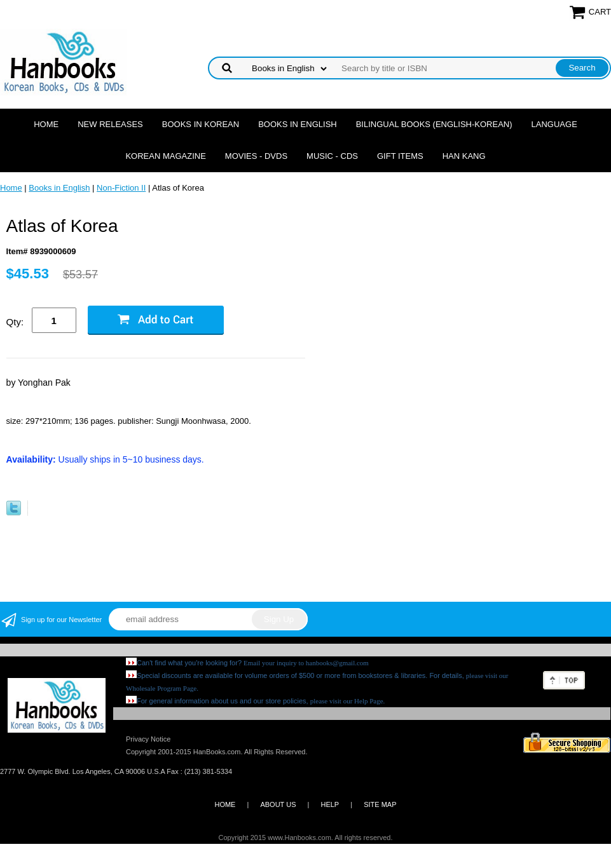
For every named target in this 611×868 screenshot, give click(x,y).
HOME (225, 804)
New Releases (110, 124)
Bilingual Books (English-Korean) (434, 124)
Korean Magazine (165, 156)
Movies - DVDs (256, 156)
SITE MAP (380, 804)
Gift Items (400, 156)
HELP (330, 804)
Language (554, 124)
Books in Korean (201, 124)
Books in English (298, 124)
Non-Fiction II (121, 188)
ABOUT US (278, 804)
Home (46, 124)
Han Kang (464, 156)
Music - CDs (332, 156)
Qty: (15, 322)
